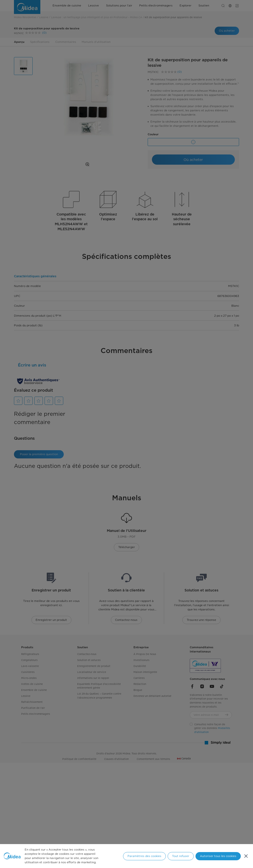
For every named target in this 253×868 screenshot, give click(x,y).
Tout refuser (181, 856)
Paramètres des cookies (144, 856)
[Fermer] (246, 856)
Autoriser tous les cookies (218, 856)
